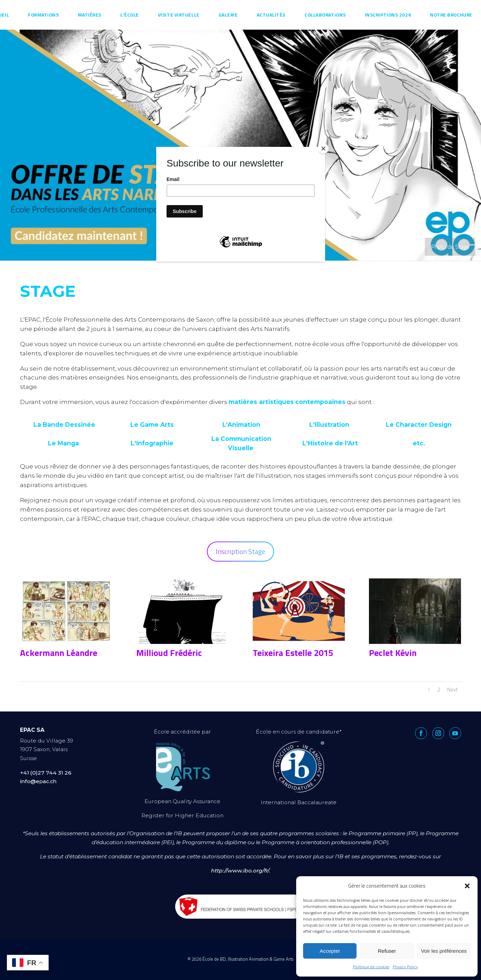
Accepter (330, 951)
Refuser (387, 951)
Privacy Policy (405, 967)
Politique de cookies (371, 967)
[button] (467, 886)
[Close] (323, 149)
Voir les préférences (444, 951)
